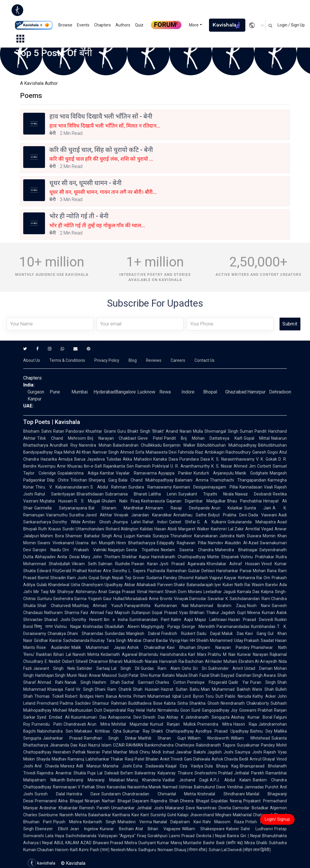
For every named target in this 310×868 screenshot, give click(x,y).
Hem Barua (106, 696)
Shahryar (66, 592)
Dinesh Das (154, 717)
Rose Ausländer (53, 647)
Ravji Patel (135, 759)
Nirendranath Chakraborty (245, 703)
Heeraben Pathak (69, 752)
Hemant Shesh (163, 592)
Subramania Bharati (126, 494)
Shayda (43, 759)
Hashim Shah (106, 682)
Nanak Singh (78, 682)
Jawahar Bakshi (191, 752)
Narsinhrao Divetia (214, 808)
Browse (65, 25)
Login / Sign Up (291, 25)
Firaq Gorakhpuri (152, 836)
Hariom (62, 850)
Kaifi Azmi (79, 850)
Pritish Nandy (259, 822)
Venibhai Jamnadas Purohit (253, 787)
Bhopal (210, 392)
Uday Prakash (247, 640)
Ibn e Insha (116, 620)
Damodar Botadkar (250, 808)
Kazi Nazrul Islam (95, 745)
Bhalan (152, 759)
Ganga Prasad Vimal (128, 592)
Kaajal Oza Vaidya (184, 766)
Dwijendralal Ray (119, 710)
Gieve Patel (150, 438)
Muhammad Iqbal (164, 696)
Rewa (165, 392)
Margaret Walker (194, 529)
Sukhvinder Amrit (226, 668)
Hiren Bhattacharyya (136, 543)
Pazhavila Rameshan (167, 571)
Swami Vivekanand (56, 543)
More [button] (194, 25)
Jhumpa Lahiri (127, 522)
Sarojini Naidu (47, 550)
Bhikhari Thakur (204, 613)
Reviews (154, 360)
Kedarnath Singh (100, 822)
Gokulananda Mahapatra (252, 522)
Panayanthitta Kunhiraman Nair (157, 606)
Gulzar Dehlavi (201, 571)
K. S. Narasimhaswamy (233, 459)
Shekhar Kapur (136, 557)
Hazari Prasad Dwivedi (251, 620)
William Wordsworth (208, 738)
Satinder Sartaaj (93, 668)
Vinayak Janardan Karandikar (143, 515)
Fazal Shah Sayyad (217, 675)
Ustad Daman (258, 668)
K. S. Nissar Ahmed (229, 466)
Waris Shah (263, 689)
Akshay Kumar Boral (252, 717)
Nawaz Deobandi (253, 494)
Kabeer (233, 829)
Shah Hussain (146, 689)
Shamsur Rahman (109, 703)
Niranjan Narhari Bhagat (108, 801)
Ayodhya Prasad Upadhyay (222, 731)
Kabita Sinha (176, 703)
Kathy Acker (264, 696)
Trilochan (79, 480)
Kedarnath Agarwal (119, 654)
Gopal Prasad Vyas (170, 613)
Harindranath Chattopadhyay (179, 557)
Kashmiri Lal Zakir (227, 529)
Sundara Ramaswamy (150, 487)
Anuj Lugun (124, 536)
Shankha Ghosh (204, 703)
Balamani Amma (192, 480)
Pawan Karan (145, 564)
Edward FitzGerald (54, 571)
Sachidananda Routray (84, 640)
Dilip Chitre (58, 480)
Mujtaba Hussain (56, 501)
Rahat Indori (155, 522)
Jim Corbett (260, 466)
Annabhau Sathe (190, 515)
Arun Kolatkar (227, 508)
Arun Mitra (99, 724)
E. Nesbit (53, 661)
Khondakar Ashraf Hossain (233, 564)
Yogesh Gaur (100, 599)
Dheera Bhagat (195, 801)
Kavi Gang (256, 633)
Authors (123, 25)
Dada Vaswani (263, 515)
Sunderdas (115, 633)
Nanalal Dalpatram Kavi (177, 822)
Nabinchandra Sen (55, 731)
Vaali (268, 487)
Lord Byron (193, 696)
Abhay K (175, 717)
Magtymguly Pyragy (161, 627)
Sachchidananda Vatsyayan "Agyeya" (101, 836)
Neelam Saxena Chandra (187, 550)
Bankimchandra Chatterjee (170, 745)
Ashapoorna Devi (125, 717)
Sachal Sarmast (138, 682)
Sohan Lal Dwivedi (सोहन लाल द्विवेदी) (240, 850)
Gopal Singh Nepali (106, 578)
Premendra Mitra (215, 724)
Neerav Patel (99, 752)
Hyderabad (104, 392)
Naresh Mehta (86, 654)
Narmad (170, 787)
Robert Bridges (79, 696)
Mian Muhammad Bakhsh (226, 689)
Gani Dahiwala (197, 759)
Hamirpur (256, 392)
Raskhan (44, 654)
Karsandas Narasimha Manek (134, 787)
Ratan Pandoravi (69, 431)
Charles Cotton (171, 682)
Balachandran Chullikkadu (137, 445)
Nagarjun (116, 550)
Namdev (216, 543)
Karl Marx (197, 654)
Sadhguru (147, 850)
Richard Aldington (122, 529)
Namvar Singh (106, 452)
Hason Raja (245, 724)
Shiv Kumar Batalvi (157, 675)
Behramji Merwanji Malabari (96, 780)
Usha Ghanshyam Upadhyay (97, 585)
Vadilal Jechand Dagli (185, 780)
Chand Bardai (155, 640)
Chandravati (75, 724)
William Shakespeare (203, 829)
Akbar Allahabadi (140, 585)
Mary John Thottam (101, 557)
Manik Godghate (252, 473)
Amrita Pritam (132, 696)
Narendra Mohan (95, 445)
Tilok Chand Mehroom (62, 438)
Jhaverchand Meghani (210, 815)
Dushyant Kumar (154, 843)
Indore (188, 392)
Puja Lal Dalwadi (103, 773)
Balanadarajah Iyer (204, 585)
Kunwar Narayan (253, 654)
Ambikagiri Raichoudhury (228, 452)
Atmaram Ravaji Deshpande (177, 508)
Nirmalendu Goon (174, 710)
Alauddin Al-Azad (241, 543)
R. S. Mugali (87, 501)
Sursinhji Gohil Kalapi (170, 815)
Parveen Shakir (171, 585)
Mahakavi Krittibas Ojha (98, 731)
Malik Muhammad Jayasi (99, 647)
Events (83, 25)
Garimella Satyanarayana (61, 508)
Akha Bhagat (71, 801)
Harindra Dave (83, 794)
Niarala (151, 661)
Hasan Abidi (166, 529)
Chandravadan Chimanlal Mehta (159, 794)
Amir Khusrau (70, 466)
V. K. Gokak (266, 459)
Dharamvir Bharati (106, 661)
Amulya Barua (72, 459)
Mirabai (135, 640)
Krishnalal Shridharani (221, 794)
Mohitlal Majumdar (130, 724)
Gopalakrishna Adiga (78, 473)
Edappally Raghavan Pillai (182, 543)
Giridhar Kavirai (48, 640)
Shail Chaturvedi (54, 606)
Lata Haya (55, 836)
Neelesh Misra (124, 850)
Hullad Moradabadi (130, 599)
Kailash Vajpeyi (209, 578)
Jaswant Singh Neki (54, 668)
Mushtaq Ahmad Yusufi (98, 606)
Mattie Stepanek (223, 557)
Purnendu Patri (47, 724)
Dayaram (141, 801)
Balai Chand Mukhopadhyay (146, 480)
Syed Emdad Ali (53, 717)
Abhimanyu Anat (91, 592)
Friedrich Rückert (178, 633)
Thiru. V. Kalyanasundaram (62, 487)
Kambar (107, 473)
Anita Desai (68, 557)
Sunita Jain (258, 508)
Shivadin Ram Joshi (69, 578)
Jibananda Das (64, 745)
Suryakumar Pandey (256, 745)
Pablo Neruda (238, 696)
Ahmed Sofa (132, 452)
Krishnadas (93, 627)
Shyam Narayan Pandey (223, 647)
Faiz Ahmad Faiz (97, 613)
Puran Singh (263, 682)
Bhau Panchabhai (245, 501)
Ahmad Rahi (50, 682)
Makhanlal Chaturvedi (253, 815)
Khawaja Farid (61, 689)
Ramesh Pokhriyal (152, 466)
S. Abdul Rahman (109, 487)
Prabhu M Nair (222, 654)
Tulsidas (114, 459)
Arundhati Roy (64, 445)
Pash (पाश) (100, 850)
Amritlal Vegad (259, 529)
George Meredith (198, 627)
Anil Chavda (47, 766)
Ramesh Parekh (94, 808)
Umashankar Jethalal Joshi (137, 808)
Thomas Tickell (49, 696)
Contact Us (204, 360)
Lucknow (146, 392)
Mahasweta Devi (161, 452)
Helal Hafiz (146, 710)
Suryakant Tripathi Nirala (206, 494)
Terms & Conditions (67, 360)
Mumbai (80, 392)
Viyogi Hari (179, 640)
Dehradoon (280, 392)
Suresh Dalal (50, 794)
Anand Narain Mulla (184, 431)
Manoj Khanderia (144, 780)
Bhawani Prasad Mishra (115, 843)
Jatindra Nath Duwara (240, 536)
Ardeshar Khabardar (59, 808)
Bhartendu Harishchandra (163, 654)
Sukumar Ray (136, 731)
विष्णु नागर (44, 627)
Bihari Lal (62, 654)
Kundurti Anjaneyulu (214, 473)
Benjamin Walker (179, 445)
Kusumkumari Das (89, 717)
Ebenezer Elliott (52, 829)
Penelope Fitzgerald (207, 682)
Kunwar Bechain (117, 829)
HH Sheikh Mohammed (211, 640)
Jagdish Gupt (233, 613)
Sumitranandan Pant (149, 620)
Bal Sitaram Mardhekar (116, 508)
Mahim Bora (52, 536)
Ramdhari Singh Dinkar (110, 738)
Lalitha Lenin (163, 494)
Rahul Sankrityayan (55, 494)
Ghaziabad (236, 392)
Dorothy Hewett (87, 620)
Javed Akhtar (99, 515)
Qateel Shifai (182, 522)
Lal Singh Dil (125, 668)
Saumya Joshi (248, 752)
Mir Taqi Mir (45, 592)
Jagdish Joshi (220, 752)
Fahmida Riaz (191, 452)
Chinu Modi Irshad (157, 752)
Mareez (67, 766)
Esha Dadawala (149, 766)
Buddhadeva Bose (145, 703)
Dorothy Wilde (67, 522)
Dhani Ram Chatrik (113, 689)
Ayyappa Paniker (175, 473)
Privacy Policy (107, 360)
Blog (133, 360)
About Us (32, 360)
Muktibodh (134, 661)
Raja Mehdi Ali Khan (73, 452)
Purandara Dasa (195, 459)
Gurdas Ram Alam (161, 668)
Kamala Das (248, 592)
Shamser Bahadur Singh (89, 536)
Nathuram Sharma (62, 613)
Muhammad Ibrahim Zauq (218, 606)
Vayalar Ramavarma (136, 473)
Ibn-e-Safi (93, 466)
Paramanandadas (233, 627)
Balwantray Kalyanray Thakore (164, 773)
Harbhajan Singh (50, 675)
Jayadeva (96, 459)
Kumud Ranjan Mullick (173, 724)
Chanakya (57, 633)
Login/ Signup (277, 819)
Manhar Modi (126, 752)
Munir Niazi (77, 675)
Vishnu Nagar (68, 627)
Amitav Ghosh (97, 522)
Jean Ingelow (84, 829)
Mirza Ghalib (256, 843)
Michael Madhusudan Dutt (77, 710)
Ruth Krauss (50, 529)
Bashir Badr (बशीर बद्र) (223, 843)
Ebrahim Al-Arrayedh (258, 661)
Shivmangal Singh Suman (229, 431)
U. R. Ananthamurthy (190, 466)
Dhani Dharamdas (85, 633)
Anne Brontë (161, 599)
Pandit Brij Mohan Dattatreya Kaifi (203, 438)
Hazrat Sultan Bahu (180, 689)
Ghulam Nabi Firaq (121, 501)
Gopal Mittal (257, 438)
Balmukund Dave (210, 787)
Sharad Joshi (57, 620)
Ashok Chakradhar (146, 647)
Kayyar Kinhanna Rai (243, 578)
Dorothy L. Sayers (129, 571)
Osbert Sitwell (75, 661)
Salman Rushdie (114, 564)
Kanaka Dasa (166, 459)
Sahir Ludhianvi (257, 829)
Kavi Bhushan (181, 647)
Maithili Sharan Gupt (162, 738)
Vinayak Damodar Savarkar (199, 599)
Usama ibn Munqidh (95, 543)
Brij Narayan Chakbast (112, 438)
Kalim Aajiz (182, 620)
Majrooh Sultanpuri (133, 613)
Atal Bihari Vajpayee (158, 829)
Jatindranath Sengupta (207, 717)
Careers (178, 360)
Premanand (46, 801)
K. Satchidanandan (243, 599)
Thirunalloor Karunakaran (194, 536)
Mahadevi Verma (135, 822)
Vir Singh (85, 689)
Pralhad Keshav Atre (92, 571)
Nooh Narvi (259, 606)
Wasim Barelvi (265, 585)
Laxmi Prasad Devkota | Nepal (197, 836)
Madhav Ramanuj (68, 759)
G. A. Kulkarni (212, 522)
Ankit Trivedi (171, 759)
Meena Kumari (261, 613)
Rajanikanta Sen (119, 466)
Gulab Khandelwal (53, 585)
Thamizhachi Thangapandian (238, 480)
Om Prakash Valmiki (84, 550)
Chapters (102, 25)
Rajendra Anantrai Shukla (61, 773)
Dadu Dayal (209, 633)
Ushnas (186, 787)
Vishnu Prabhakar (257, 557)
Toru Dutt (215, 696)
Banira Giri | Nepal (244, 836)
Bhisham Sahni (37, 431)
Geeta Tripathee (143, 550)
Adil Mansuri (89, 766)
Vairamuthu (57, 515)
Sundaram (111, 794)
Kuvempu (47, 466)
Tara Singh (116, 640)
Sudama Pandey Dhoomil (170, 578)
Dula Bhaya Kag (221, 766)
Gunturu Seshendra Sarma (62, 599)
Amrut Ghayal (262, 759)
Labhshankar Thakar (105, 759)
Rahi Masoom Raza (223, 822)
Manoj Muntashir (186, 843)
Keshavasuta (153, 501)
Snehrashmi (206, 773)
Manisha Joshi (117, 766)
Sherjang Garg (103, 480)
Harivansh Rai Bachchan (181, 661)
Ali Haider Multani (221, 661)
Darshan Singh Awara (256, 675)
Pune (55, 392)
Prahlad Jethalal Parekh (241, 773)
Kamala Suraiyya (153, 536)
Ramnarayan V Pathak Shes (79, 787)
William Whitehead (250, 738)
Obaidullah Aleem (122, 627)
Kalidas (146, 529)
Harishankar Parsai (234, 571)
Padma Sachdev (75, 703)
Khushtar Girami (101, 431)
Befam (127, 773)
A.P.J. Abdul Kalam (230, 780)
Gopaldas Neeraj (226, 801)
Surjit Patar (128, 675)
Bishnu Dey (261, 731)
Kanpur (35, 399)
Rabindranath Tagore (216, 745)
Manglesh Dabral (143, 633)
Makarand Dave (180, 808)
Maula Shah (187, 675)
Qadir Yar (239, 682)
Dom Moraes (190, 592)
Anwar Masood (103, 675)
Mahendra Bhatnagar (236, 550)
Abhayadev (45, 557)
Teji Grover (135, 578)
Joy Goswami (243, 710)
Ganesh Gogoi (265, 452)
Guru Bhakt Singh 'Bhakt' (141, 431)
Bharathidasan (90, 494)
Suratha (76, 515)
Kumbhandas (263, 627)
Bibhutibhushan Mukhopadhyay (227, 445)
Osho (186, 668)
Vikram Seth (84, 564)
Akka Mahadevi (137, 459)
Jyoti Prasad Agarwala (182, 564)
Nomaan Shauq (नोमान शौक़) (182, 850)
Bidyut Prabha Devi (228, 515)
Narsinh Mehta (73, 815)
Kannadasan (251, 487)
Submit (290, 324)
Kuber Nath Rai (236, 585)
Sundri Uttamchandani (83, 529)
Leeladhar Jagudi (220, 592)
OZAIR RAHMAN (128, 745)
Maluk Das (233, 633)
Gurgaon (36, 392)
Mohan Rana (265, 571)
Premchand (48, 703)
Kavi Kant (140, 815)
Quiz (139, 25)
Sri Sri (200, 668)
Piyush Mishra (67, 822)
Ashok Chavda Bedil (230, 759)
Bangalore (126, 392)
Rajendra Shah (165, 801)
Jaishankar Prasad (63, 738)
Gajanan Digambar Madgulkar (196, 501)
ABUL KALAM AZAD (73, 843)
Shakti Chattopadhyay (173, 731)
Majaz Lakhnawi (211, 620)
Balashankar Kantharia (109, 815)
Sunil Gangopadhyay (210, 710)
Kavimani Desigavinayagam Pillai (206, 487)
